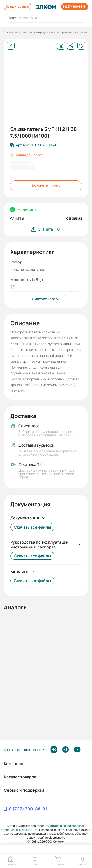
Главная (9, 32)
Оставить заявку (18, 6)
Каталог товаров (20, 777)
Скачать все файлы (32, 527)
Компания (13, 764)
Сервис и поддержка (24, 790)
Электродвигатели (44, 32)
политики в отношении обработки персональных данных (44, 828)
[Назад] (11, 46)
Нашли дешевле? (26, 155)
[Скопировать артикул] (34, 145)
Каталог (23, 32)
